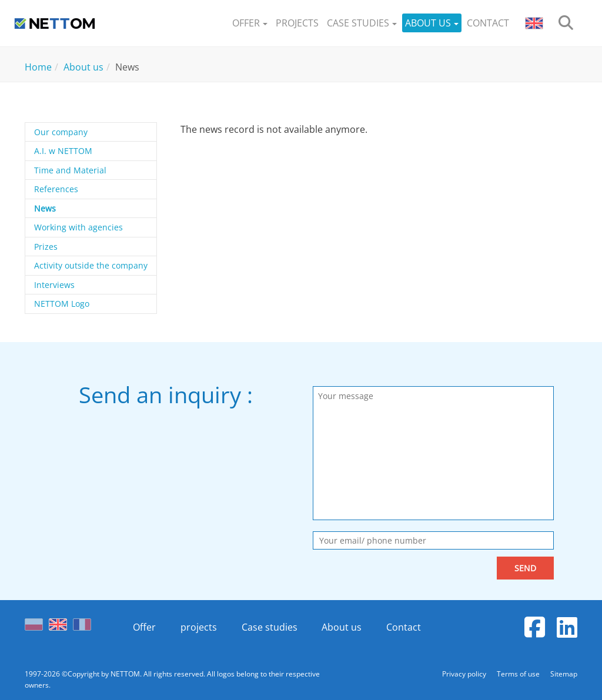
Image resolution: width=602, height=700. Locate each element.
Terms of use (519, 674)
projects (199, 627)
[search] (566, 23)
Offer (144, 627)
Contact (404, 627)
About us (342, 627)
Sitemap (564, 674)
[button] (250, 23)
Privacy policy (465, 674)
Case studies (270, 627)
